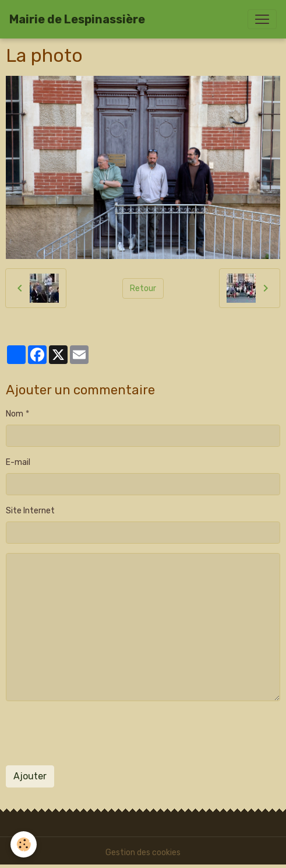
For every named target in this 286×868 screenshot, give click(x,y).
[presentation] (94, 733)
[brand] (77, 19)
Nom (15, 414)
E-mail (18, 462)
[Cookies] (24, 844)
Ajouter (30, 776)
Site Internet (30, 511)
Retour (143, 288)
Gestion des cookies (143, 853)
